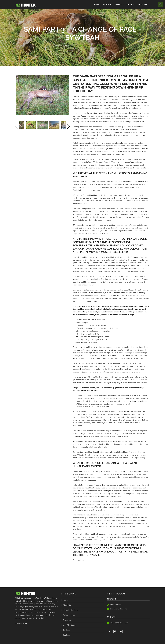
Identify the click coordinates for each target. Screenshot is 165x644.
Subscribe (143, 4)
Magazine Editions (70, 610)
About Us (67, 605)
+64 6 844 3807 (116, 605)
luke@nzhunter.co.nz (119, 609)
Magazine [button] (107, 4)
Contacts (130, 4)
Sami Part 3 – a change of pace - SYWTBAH (93, 45)
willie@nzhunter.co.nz (119, 623)
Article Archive (69, 615)
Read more (21, 623)
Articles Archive (67, 45)
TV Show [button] (118, 4)
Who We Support (70, 625)
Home (96, 4)
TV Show (67, 630)
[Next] (69, 127)
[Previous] (16, 127)
